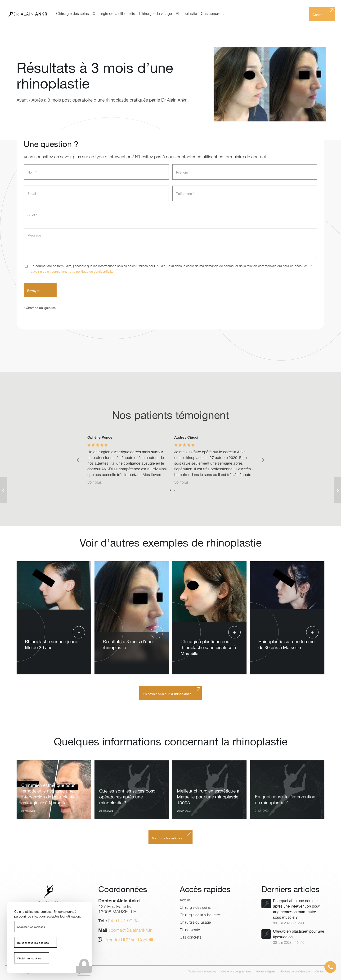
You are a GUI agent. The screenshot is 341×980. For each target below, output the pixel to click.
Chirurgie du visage (195, 922)
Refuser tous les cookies (33, 943)
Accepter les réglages (31, 927)
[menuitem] (72, 14)
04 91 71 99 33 (123, 920)
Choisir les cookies (29, 959)
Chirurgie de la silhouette (200, 915)
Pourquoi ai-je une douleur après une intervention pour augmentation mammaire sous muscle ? (296, 909)
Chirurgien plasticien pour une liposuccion (299, 934)
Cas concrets (191, 937)
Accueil (186, 900)
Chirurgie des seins (195, 907)
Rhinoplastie (190, 930)
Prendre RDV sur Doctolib (130, 940)
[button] (330, 967)
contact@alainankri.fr (131, 930)
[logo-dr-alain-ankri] (28, 14)
